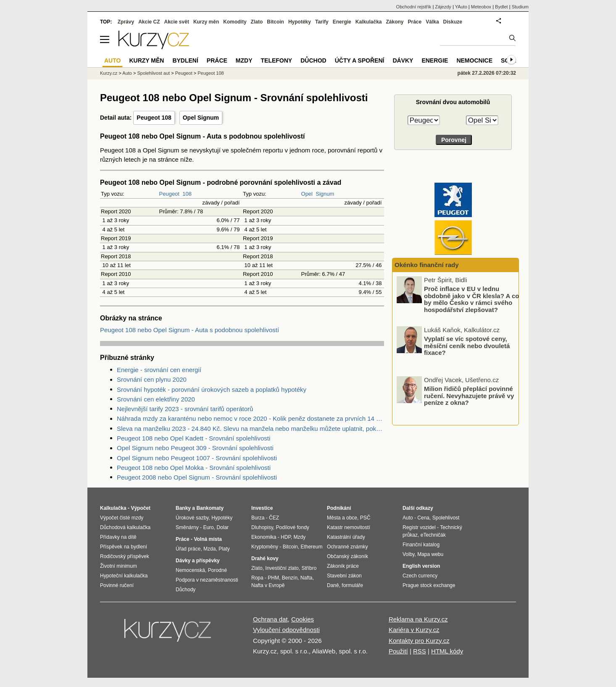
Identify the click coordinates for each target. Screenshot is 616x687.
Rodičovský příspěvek (125, 556)
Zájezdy (443, 7)
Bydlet (501, 7)
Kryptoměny (265, 547)
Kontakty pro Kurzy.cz (419, 641)
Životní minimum (118, 566)
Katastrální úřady (346, 537)
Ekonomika (264, 537)
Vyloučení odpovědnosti (286, 630)
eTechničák (433, 535)
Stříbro (309, 568)
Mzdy (244, 60)
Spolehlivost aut (153, 73)
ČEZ (274, 518)
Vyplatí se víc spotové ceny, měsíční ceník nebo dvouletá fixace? (467, 346)
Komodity (235, 22)
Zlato (257, 22)
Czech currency (420, 576)
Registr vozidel (419, 527)
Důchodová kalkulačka (125, 527)
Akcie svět (177, 22)
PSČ (365, 518)
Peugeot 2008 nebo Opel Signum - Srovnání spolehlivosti (197, 477)
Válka (432, 22)
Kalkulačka (369, 22)
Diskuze (453, 22)
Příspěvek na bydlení (124, 547)
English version (421, 566)
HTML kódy (447, 651)
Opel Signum (201, 118)
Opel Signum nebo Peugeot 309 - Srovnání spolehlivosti (195, 448)
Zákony (395, 22)
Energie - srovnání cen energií (159, 370)
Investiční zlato (282, 568)
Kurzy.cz (109, 73)
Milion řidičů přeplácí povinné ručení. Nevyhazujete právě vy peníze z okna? (469, 396)
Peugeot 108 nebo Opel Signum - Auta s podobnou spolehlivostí (190, 330)
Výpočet (141, 508)
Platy (224, 549)
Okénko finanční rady (427, 265)
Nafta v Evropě (268, 585)
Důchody (186, 590)
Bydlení (185, 60)
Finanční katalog (421, 545)
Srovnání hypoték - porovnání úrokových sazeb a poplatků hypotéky (212, 389)
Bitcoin (275, 22)
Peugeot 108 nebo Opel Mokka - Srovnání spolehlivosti (194, 468)
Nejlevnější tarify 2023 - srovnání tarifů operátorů (185, 409)
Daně (333, 585)
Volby (408, 554)
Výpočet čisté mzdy (122, 518)
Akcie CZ (149, 22)
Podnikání (339, 508)
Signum (325, 194)
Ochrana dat (270, 619)
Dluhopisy (262, 527)
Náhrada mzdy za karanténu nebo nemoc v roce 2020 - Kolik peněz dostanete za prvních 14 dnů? (250, 418)
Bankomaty (210, 508)
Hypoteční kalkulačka (124, 576)
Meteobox (481, 7)
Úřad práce (188, 549)
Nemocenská (190, 570)
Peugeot (169, 194)
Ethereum (311, 547)
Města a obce (342, 518)
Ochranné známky (347, 547)
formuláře (352, 585)
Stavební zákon (344, 576)
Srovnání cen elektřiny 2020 (156, 399)
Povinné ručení (117, 585)
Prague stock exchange (429, 585)
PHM (273, 578)
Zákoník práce (343, 566)
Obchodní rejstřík (414, 7)
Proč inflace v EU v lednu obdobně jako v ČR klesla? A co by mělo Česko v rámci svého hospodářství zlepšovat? (471, 299)
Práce (415, 22)
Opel (307, 194)
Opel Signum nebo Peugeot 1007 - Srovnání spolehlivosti (197, 458)
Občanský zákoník (347, 556)
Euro (208, 527)
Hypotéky (300, 22)
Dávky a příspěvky (198, 561)
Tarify (322, 22)
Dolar (222, 527)
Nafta (307, 578)
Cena (423, 518)
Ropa (257, 578)
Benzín (290, 578)
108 (187, 194)
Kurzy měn (206, 22)
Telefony (277, 60)
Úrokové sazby (192, 518)
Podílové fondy (292, 527)
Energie (342, 22)
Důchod (313, 60)
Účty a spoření (360, 60)
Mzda (209, 549)
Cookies (303, 619)
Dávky (403, 60)
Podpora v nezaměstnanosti (207, 580)
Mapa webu (430, 554)
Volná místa (208, 539)
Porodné (217, 570)
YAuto (461, 7)
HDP (286, 537)
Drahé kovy (265, 559)
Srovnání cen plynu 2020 (152, 379)
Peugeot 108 (154, 118)
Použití (398, 651)
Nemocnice (474, 60)
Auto (127, 73)
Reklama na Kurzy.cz (418, 619)
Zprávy (126, 22)
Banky (183, 508)
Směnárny (187, 527)
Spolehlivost (446, 518)
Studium (520, 7)
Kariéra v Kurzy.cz (414, 630)
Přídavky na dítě (118, 537)
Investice (262, 508)
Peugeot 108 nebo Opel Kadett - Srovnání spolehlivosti (193, 438)
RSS (420, 651)
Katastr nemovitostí (349, 527)
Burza (258, 518)
